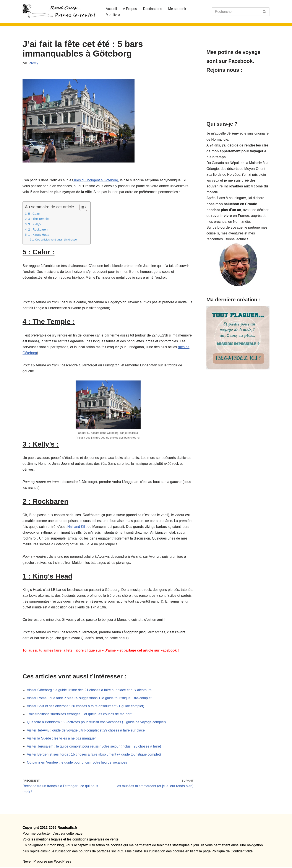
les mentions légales (46, 841)
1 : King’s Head (39, 235)
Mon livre (113, 15)
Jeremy (33, 63)
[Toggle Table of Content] (81, 208)
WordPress (63, 862)
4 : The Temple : (39, 219)
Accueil (111, 9)
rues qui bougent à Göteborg (96, 180)
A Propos (130, 9)
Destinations (153, 9)
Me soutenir (177, 9)
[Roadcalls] (60, 12)
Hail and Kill (76, 527)
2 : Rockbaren (38, 230)
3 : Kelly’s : (36, 224)
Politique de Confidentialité (232, 852)
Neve (27, 862)
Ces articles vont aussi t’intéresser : (57, 240)
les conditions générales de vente (93, 841)
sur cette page (72, 835)
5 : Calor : (35, 214)
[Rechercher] (236, 12)
